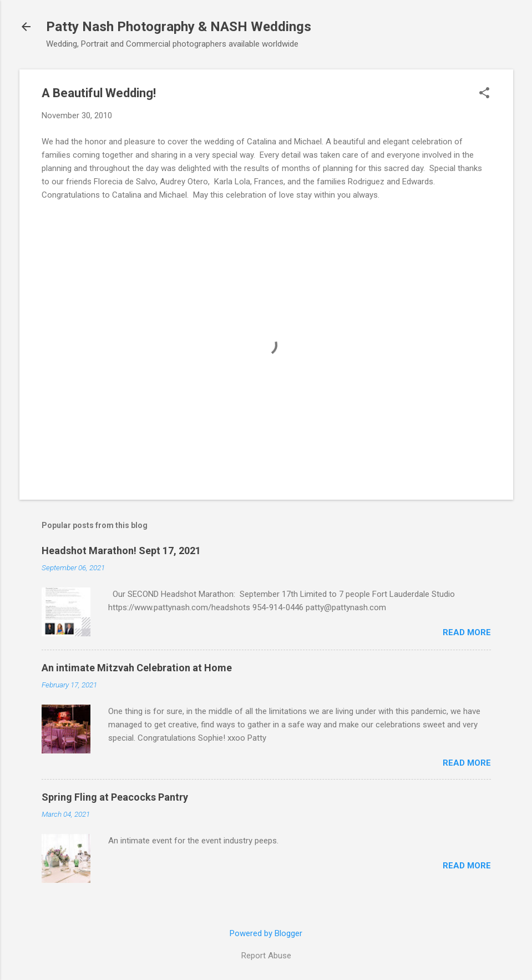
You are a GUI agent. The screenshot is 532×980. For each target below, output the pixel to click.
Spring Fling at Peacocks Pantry (115, 797)
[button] (484, 94)
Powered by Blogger (266, 933)
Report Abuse (266, 956)
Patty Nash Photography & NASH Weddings (179, 27)
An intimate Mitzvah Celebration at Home (137, 668)
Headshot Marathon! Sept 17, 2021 (121, 551)
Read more (467, 632)
